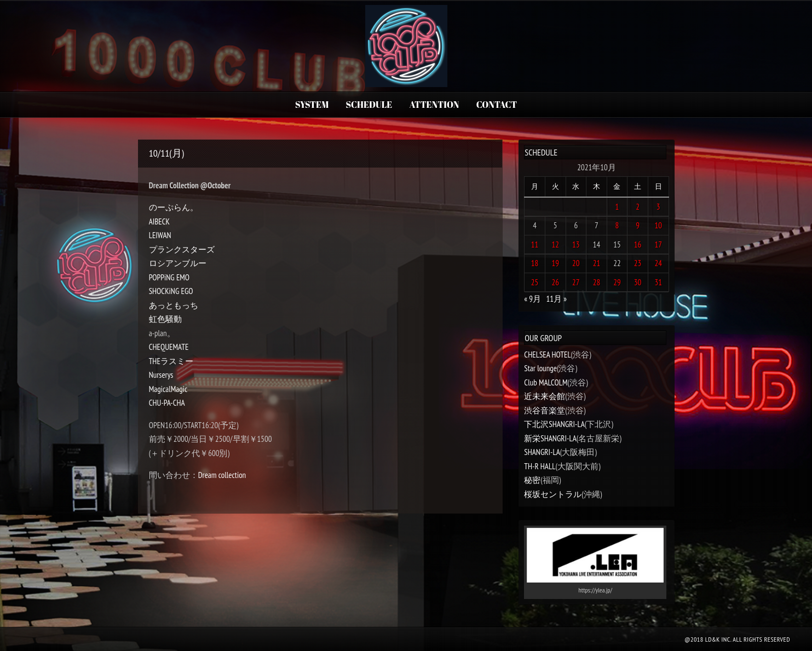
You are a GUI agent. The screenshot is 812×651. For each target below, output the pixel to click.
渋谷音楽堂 (545, 410)
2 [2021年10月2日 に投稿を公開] (638, 207)
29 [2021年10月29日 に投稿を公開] (617, 282)
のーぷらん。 (174, 207)
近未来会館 (545, 396)
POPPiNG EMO (169, 277)
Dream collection (222, 475)
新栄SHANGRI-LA (550, 438)
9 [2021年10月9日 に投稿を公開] (638, 225)
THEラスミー (171, 361)
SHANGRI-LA (542, 452)
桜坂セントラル (553, 494)
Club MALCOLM (546, 382)
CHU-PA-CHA (167, 403)
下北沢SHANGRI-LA (554, 424)
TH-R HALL (540, 466)
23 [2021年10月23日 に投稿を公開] (638, 263)
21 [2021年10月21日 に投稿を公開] (597, 263)
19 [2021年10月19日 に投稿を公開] (555, 263)
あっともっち (174, 305)
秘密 (532, 480)
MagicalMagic (168, 389)
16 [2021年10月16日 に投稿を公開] (638, 244)
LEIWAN (160, 235)
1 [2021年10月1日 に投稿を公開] (617, 207)
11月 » (557, 299)
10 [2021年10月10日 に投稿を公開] (658, 225)
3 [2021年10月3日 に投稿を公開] (658, 207)
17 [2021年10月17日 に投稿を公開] (658, 244)
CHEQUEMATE (169, 347)
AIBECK (159, 221)
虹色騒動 (165, 319)
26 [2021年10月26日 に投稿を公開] (555, 282)
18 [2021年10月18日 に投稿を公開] (535, 263)
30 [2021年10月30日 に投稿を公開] (638, 282)
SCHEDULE (369, 105)
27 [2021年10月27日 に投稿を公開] (576, 282)
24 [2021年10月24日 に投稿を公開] (658, 263)
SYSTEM (312, 105)
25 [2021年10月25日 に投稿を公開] (535, 282)
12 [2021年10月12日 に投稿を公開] (555, 244)
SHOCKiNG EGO (171, 291)
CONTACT (497, 105)
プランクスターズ (182, 249)
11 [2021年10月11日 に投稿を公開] (535, 244)
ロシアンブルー (178, 263)
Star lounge (540, 368)
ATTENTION (434, 105)
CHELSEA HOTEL (547, 355)
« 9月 (532, 299)
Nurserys (161, 375)
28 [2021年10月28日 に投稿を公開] (597, 282)
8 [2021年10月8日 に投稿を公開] (617, 225)
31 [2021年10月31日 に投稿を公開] (658, 282)
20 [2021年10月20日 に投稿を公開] (576, 263)
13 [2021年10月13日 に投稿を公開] (576, 244)
